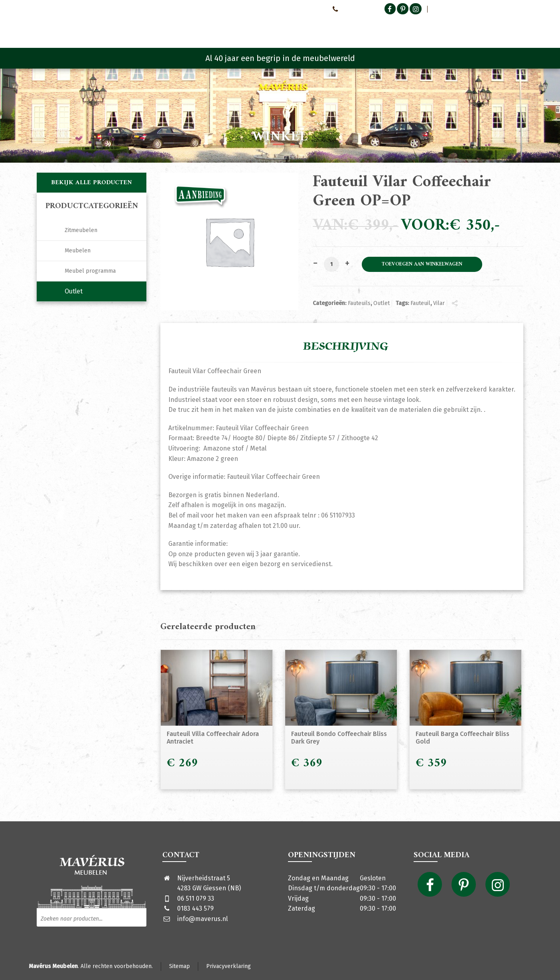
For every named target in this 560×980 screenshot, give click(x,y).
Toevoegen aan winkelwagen (422, 264)
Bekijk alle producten (92, 183)
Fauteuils (359, 303)
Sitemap (179, 966)
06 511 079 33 (196, 898)
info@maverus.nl (202, 919)
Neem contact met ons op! (292, 9)
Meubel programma (90, 271)
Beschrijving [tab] (346, 346)
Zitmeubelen (81, 230)
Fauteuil (420, 303)
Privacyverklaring (229, 966)
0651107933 (349, 9)
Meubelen (78, 251)
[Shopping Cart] (518, 28)
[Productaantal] (331, 264)
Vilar (439, 303)
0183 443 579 (195, 908)
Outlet (382, 303)
